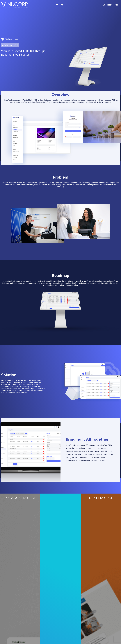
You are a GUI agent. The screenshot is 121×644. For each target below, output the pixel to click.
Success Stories (111, 5)
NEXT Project (101, 498)
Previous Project (20, 498)
